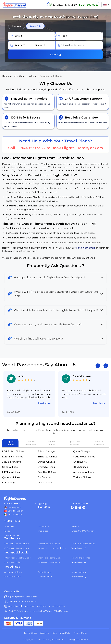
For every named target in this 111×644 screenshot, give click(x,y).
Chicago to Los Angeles (16, 548)
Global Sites (20, 504)
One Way (17, 26)
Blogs (7, 531)
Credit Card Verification (83, 531)
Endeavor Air (81, 462)
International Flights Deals (17, 558)
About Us (9, 526)
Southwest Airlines (84, 457)
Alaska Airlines (79, 572)
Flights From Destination (73, 443)
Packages (43, 531)
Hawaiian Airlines (13, 577)
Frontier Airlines (47, 472)
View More (12, 535)
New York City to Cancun (17, 544)
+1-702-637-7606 (38, 606)
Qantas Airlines (11, 477)
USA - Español (12, 507)
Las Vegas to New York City (52, 548)
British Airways (46, 451)
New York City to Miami (83, 544)
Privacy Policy (80, 633)
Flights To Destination (98, 443)
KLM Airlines (81, 467)
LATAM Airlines (11, 472)
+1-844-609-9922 (31, 148)
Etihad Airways (46, 462)
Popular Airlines (10, 443)
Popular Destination (31, 443)
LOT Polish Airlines (13, 451)
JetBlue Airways (11, 462)
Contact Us (44, 526)
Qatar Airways (82, 451)
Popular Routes (51, 443)
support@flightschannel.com (23, 597)
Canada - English (14, 511)
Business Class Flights (49, 562)
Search (56, 55)
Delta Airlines (45, 483)
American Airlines (83, 472)
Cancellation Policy (62, 633)
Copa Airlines (10, 467)
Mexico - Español (14, 515)
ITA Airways (9, 483)
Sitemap (76, 526)
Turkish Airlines (82, 477)
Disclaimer (45, 633)
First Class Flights (13, 562)
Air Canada (44, 477)
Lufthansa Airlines (13, 457)
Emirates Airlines (48, 457)
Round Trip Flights (81, 558)
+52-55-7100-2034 (56, 606)
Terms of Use (31, 633)
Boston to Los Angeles (50, 544)
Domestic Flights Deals (50, 558)
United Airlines (46, 467)
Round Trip (35, 26)
